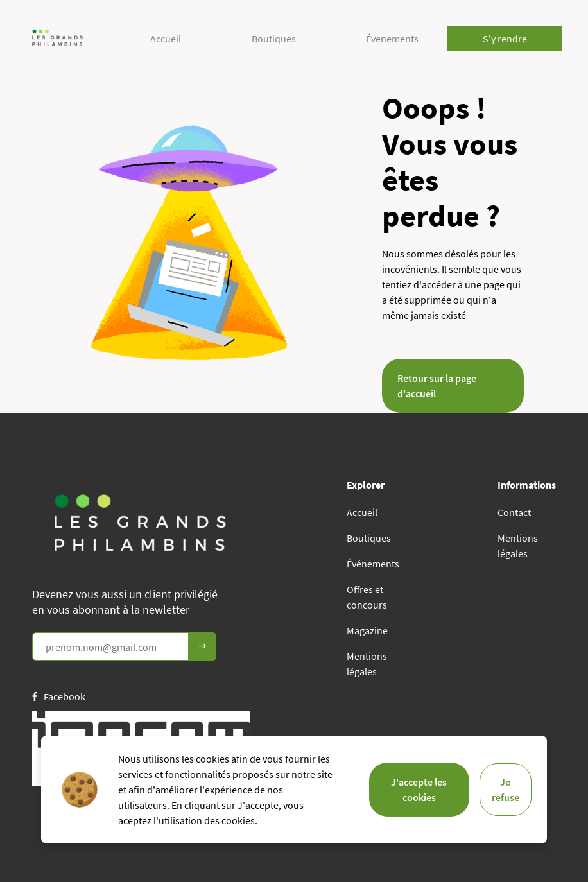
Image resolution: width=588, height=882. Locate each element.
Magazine (367, 630)
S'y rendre (505, 39)
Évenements (392, 39)
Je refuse (506, 790)
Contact (514, 512)
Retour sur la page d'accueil (437, 386)
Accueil (166, 39)
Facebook (59, 696)
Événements (373, 564)
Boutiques (274, 39)
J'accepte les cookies (419, 790)
